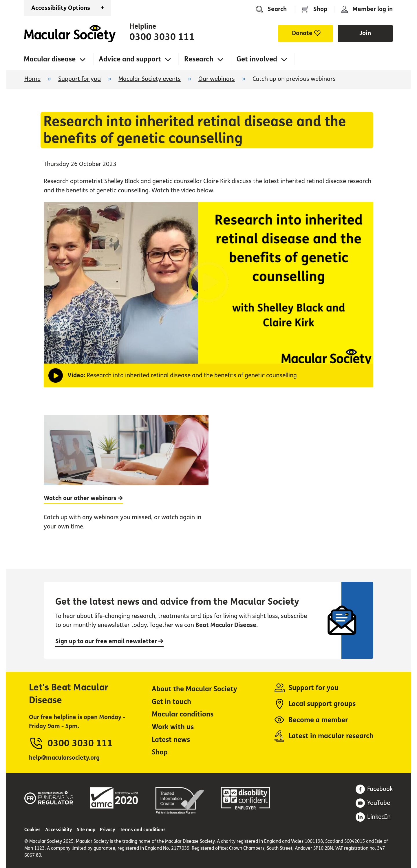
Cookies (32, 830)
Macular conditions (183, 714)
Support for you (79, 79)
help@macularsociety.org (64, 758)
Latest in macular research (331, 736)
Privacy (108, 830)
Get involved (257, 59)
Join (365, 33)
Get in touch (171, 702)
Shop (320, 9)
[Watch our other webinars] (126, 479)
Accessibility (59, 830)
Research (199, 59)
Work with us (173, 727)
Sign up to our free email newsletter (109, 641)
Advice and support (130, 59)
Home (70, 34)
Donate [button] (302, 33)
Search (277, 9)
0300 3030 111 (162, 37)
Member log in (373, 9)
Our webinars (217, 79)
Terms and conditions (143, 830)
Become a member (318, 720)
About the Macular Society (194, 689)
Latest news (171, 740)
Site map (86, 830)
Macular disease (50, 59)
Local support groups (322, 704)
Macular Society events (150, 79)
